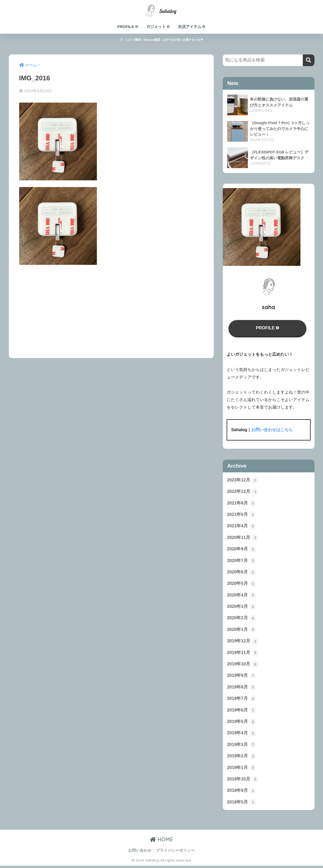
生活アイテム (192, 27)
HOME (161, 842)
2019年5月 (242, 723)
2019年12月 (243, 642)
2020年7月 (242, 561)
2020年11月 (243, 538)
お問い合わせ (140, 853)
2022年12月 (243, 492)
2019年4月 (242, 735)
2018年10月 (243, 781)
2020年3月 (242, 608)
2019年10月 (243, 666)
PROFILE (128, 27)
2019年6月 (242, 712)
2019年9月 (242, 677)
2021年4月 (242, 527)
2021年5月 (242, 515)
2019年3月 (242, 747)
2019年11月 (243, 654)
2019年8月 (242, 689)
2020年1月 (242, 631)
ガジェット (158, 27)
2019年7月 (242, 700)
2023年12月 (243, 480)
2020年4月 (242, 596)
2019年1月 (242, 770)
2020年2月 (242, 619)
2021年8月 (242, 503)
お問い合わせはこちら (272, 430)
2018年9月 (242, 793)
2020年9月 (242, 550)
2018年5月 (242, 805)
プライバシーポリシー (175, 853)
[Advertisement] (111, 308)
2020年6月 (242, 573)
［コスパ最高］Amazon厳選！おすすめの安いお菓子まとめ (162, 40)
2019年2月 (242, 758)
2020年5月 (242, 585)
